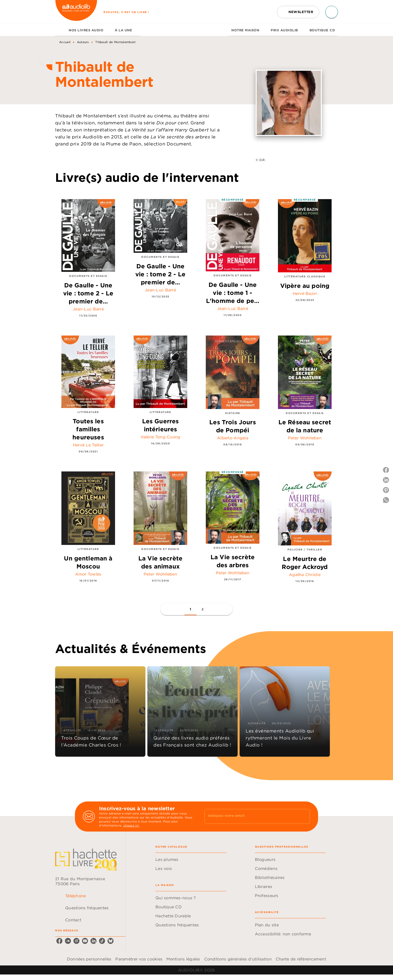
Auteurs (83, 42)
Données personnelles (89, 959)
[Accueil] (76, 12)
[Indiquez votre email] (251, 816)
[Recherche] (332, 12)
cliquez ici (131, 825)
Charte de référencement (301, 959)
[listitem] (59, 941)
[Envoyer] (304, 816)
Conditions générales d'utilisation (238, 959)
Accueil (65, 42)
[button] (298, 12)
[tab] (60, 30)
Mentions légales (183, 959)
